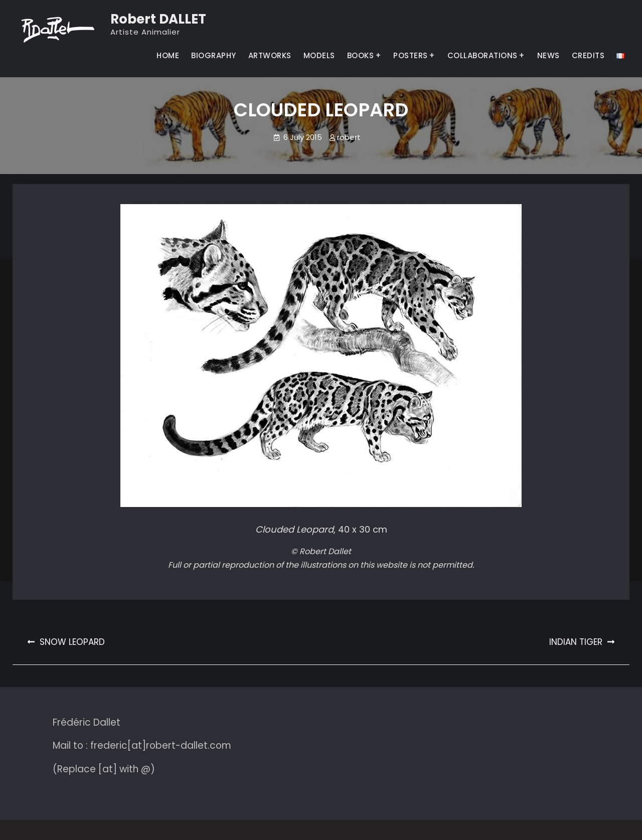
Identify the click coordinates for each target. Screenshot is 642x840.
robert (349, 137)
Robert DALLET (158, 19)
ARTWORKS (270, 55)
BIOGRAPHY (214, 55)
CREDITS (588, 55)
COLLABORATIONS (483, 55)
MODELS (319, 55)
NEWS (548, 55)
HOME (168, 55)
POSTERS (411, 55)
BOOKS (361, 55)
